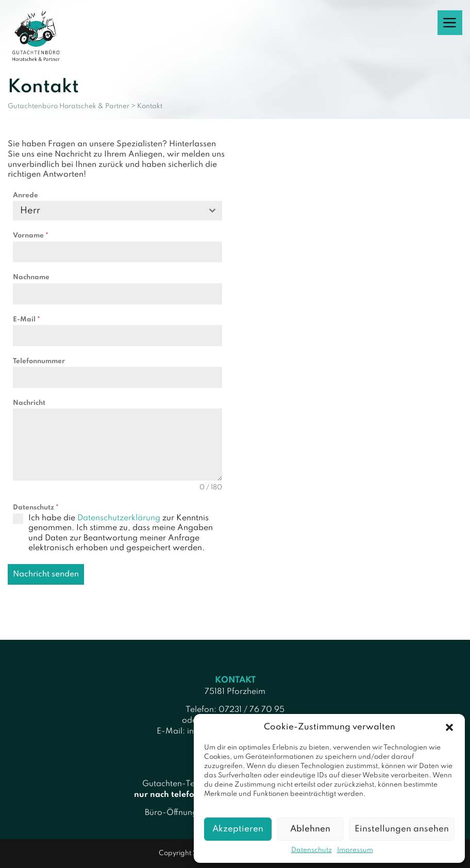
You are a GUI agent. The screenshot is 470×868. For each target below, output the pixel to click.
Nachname (31, 277)
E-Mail (27, 320)
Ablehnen (310, 829)
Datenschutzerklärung (119, 518)
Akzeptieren (238, 829)
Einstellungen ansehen (402, 829)
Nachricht (29, 403)
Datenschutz (312, 850)
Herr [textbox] (30, 211)
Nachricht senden (46, 574)
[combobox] (117, 211)
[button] (449, 727)
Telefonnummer (39, 361)
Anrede (26, 195)
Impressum (355, 850)
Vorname (31, 236)
